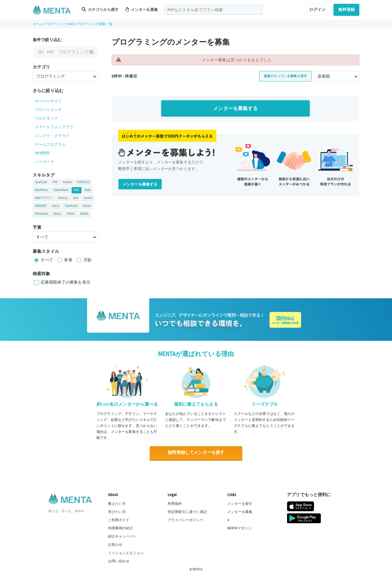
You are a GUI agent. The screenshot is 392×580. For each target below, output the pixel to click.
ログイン (318, 10)
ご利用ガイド (119, 520)
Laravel (88, 198)
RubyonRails (61, 190)
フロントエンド (48, 110)
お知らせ (115, 544)
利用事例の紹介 (121, 528)
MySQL (84, 214)
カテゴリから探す (100, 9)
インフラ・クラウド (52, 136)
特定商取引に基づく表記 (187, 512)
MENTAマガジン (239, 528)
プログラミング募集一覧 (94, 24)
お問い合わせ (119, 561)
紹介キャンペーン (122, 536)
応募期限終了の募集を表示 (66, 282)
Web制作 (41, 206)
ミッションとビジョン (126, 552)
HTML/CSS (83, 182)
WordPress (42, 190)
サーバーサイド (48, 101)
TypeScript (71, 206)
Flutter (71, 214)
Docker (87, 206)
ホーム (38, 24)
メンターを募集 (142, 9)
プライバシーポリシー (186, 520)
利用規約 (175, 503)
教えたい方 (117, 503)
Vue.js (56, 206)
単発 (68, 260)
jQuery (57, 214)
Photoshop (42, 214)
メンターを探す (240, 503)
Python (68, 182)
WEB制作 (42, 153)
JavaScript (41, 182)
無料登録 (346, 10)
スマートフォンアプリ (54, 127)
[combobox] (213, 10)
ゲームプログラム (50, 145)
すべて (47, 260)
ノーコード (45, 162)
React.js (63, 198)
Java (76, 198)
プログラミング (56, 24)
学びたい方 (117, 512)
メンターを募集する (235, 109)
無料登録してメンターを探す (196, 453)
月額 (87, 260)
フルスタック (46, 118)
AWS (72, 24)
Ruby (88, 190)
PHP (55, 182)
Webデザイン (44, 198)
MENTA (197, 569)
